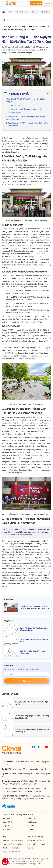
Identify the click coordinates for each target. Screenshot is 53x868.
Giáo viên (6, 830)
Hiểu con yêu (7, 27)
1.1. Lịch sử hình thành (16, 106)
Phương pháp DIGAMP (25, 815)
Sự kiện (30, 830)
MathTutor (31, 819)
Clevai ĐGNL (7, 822)
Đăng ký (47, 3)
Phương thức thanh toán (12, 844)
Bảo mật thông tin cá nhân (13, 841)
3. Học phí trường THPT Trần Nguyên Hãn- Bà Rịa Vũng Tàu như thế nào (27, 124)
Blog (4, 837)
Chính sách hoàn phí (11, 848)
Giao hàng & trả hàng (36, 841)
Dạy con (35, 12)
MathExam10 (32, 822)
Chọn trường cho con (24, 27)
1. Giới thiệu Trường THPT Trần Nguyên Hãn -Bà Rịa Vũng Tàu (25, 100)
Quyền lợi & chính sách (36, 844)
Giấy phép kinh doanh (11, 852)
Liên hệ (30, 848)
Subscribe (27, 681)
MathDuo (6, 819)
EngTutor (31, 826)
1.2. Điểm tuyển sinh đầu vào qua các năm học (26, 109)
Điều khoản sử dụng (35, 837)
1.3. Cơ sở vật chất (14, 113)
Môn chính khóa (22, 12)
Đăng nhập (36, 3)
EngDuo (6, 826)
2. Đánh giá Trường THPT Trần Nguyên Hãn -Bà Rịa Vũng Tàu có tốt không (25, 118)
